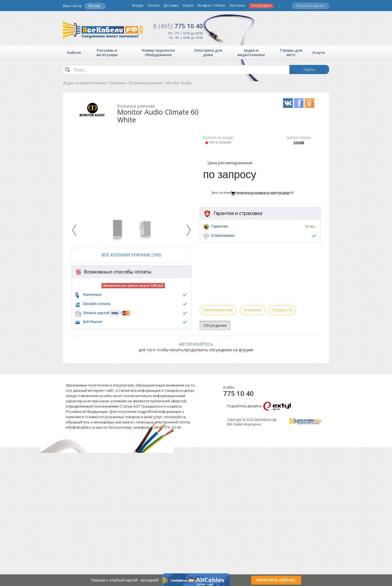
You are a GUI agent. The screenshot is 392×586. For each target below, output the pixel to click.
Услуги (188, 6)
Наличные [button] (92, 295)
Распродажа (261, 6)
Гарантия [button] (219, 226)
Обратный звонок (310, 6)
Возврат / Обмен (212, 6)
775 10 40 (178, 26)
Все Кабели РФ (103, 30)
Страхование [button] (223, 235)
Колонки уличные (146, 83)
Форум (138, 6)
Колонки (118, 83)
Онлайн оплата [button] (97, 304)
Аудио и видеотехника (85, 83)
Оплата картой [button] (96, 313)
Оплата (153, 6)
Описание (252, 310)
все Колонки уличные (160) (131, 255)
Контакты (237, 6)
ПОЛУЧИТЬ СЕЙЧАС (276, 580)
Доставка (171, 6)
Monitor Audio (179, 83)
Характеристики (218, 310)
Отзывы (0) (282, 310)
